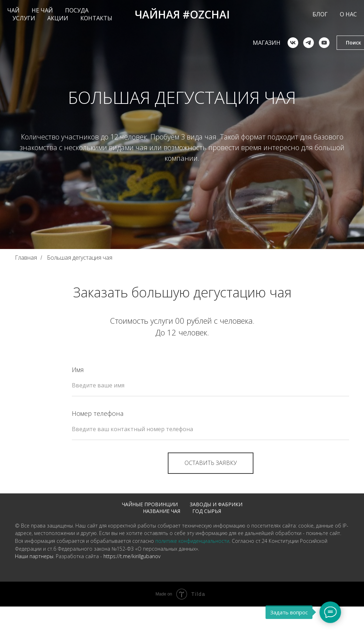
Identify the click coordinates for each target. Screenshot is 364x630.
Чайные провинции (150, 504)
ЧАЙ (13, 10)
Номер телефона (98, 413)
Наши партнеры (34, 565)
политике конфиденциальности (192, 549)
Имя (78, 370)
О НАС (348, 14)
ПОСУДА (77, 10)
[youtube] (311, 43)
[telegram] (295, 43)
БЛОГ (320, 14)
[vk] (279, 43)
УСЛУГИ (24, 18)
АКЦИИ (58, 18)
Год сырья (207, 511)
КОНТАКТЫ (96, 18)
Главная (26, 258)
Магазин (253, 43)
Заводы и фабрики (216, 504)
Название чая (162, 511)
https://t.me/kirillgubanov (132, 565)
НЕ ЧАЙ (42, 10)
